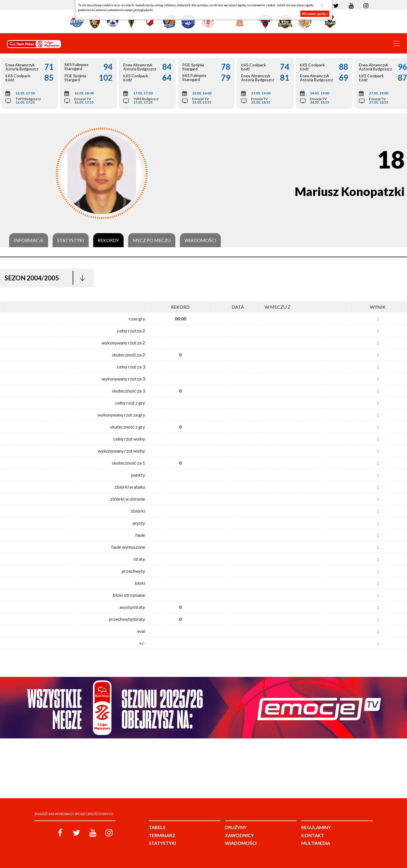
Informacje (29, 240)
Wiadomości (200, 240)
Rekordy (108, 240)
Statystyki (71, 240)
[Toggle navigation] (397, 43)
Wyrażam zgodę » (315, 14)
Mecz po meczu (152, 240)
